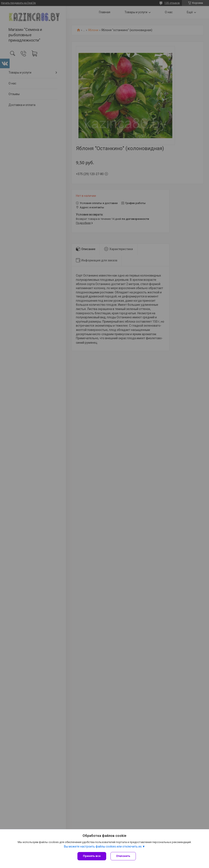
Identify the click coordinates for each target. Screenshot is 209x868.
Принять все (92, 856)
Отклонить (123, 856)
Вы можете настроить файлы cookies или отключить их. (103, 846)
